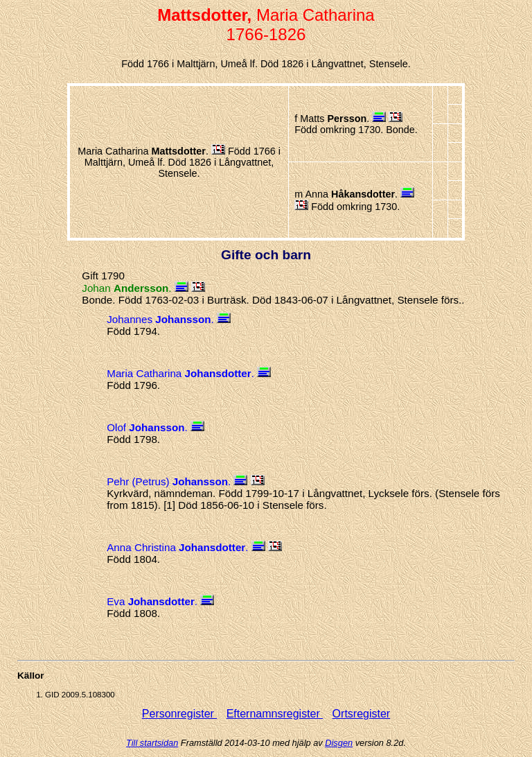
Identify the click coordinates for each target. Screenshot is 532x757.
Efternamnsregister (275, 714)
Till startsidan (152, 743)
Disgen (339, 743)
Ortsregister (362, 714)
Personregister (180, 714)
